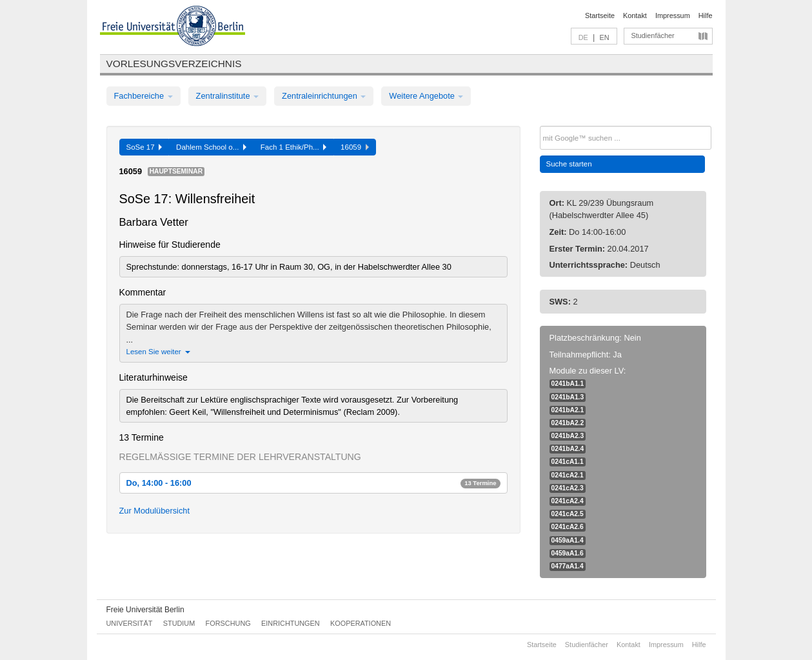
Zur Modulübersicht (155, 511)
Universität (130, 623)
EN (604, 37)
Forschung (228, 623)
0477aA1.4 (568, 566)
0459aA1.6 (568, 553)
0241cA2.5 (568, 514)
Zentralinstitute (228, 96)
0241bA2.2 (568, 423)
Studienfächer (653, 35)
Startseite (600, 15)
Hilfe (706, 15)
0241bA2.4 (568, 449)
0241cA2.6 (568, 527)
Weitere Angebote (426, 96)
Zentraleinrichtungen (324, 96)
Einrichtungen (291, 623)
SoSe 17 (144, 147)
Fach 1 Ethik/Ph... (293, 147)
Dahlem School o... (211, 147)
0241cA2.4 (568, 501)
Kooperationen (361, 623)
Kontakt (635, 15)
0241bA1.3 (568, 397)
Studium (179, 623)
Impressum (673, 15)
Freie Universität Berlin (145, 610)
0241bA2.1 (568, 410)
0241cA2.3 (568, 488)
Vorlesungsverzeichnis (174, 64)
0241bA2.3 (568, 436)
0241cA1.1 (568, 462)
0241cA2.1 (568, 475)
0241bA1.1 (568, 384)
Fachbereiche (144, 96)
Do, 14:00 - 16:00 (313, 483)
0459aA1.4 (568, 540)
